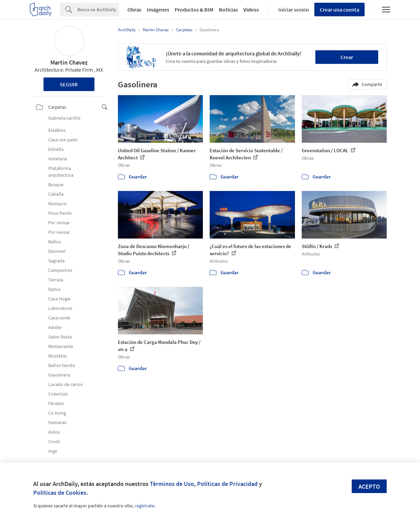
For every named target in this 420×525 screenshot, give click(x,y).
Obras (134, 10)
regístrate (145, 506)
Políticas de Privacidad (227, 484)
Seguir (69, 84)
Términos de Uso (172, 484)
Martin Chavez (69, 62)
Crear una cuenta (339, 10)
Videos (251, 10)
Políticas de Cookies (60, 493)
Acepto (369, 486)
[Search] (98, 10)
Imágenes (158, 10)
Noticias (228, 10)
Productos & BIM (194, 10)
